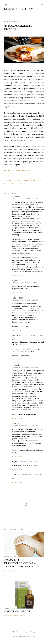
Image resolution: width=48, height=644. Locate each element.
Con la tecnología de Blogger (24, 632)
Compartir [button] (8, 180)
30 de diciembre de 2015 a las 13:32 (25, 367)
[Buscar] (42, 4)
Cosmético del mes (17, 611)
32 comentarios (20, 616)
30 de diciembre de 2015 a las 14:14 (25, 426)
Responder (17, 275)
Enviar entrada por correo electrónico (28, 180)
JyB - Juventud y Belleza (19, 9)
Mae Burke (31, 637)
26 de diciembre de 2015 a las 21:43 (25, 300)
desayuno (15, 184)
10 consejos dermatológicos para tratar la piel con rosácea (24, 563)
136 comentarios (20, 571)
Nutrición (23, 184)
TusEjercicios (17, 298)
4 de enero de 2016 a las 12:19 (31, 475)
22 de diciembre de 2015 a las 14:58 (25, 199)
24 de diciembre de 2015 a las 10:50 (25, 283)
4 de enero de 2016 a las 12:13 (29, 462)
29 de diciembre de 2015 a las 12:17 (31, 336)
